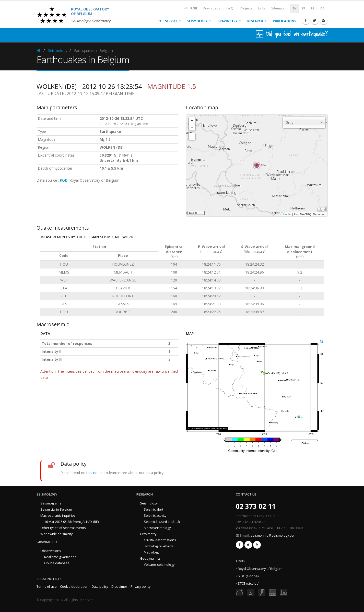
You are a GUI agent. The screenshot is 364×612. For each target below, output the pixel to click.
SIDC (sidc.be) (248, 576)
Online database (57, 563)
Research (255, 21)
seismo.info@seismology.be (272, 535)
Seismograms (51, 503)
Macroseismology (157, 528)
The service (168, 21)
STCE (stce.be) (249, 584)
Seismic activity (155, 516)
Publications (284, 21)
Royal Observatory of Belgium (260, 569)
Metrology (151, 552)
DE (322, 8)
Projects (246, 8)
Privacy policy (140, 587)
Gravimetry (227, 21)
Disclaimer (119, 587)
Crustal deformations (160, 540)
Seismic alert (154, 509)
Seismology (197, 21)
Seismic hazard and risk (162, 522)
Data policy (100, 587)
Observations (51, 551)
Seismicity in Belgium (56, 509)
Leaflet (287, 214)
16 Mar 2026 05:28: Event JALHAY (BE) (71, 522)
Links (262, 8)
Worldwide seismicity (56, 534)
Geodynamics (150, 558)
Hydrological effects (159, 546)
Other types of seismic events (63, 528)
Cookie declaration (74, 587)
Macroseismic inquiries (58, 516)
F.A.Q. (230, 8)
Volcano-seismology (159, 565)
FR (304, 8)
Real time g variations (60, 557)
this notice (95, 473)
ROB (190, 8)
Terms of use (47, 587)
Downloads (212, 8)
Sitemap (278, 8)
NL (313, 8)
